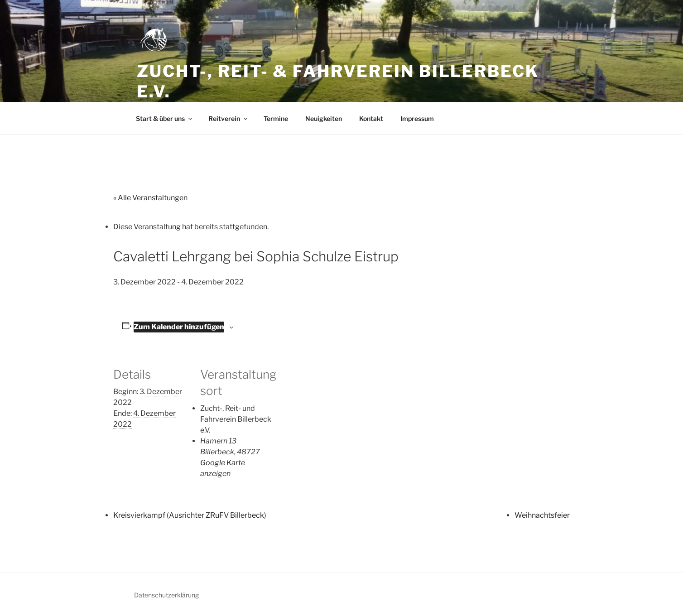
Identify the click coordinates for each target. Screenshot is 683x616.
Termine (276, 118)
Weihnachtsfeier (542, 515)
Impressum (417, 118)
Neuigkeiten (324, 118)
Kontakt (371, 118)
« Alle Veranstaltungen (150, 198)
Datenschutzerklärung (166, 595)
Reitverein (228, 118)
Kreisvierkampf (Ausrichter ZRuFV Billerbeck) (190, 515)
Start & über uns (165, 118)
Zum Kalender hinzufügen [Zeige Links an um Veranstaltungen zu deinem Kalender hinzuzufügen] (179, 327)
